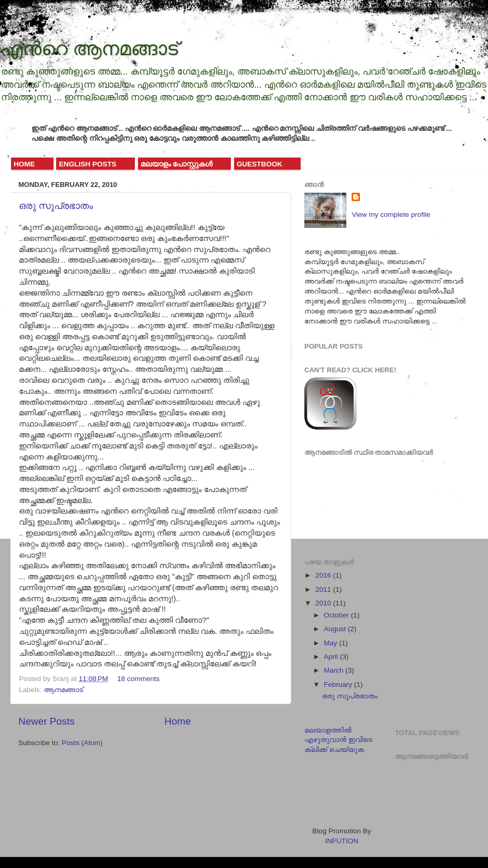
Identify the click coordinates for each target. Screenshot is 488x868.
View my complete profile (391, 215)
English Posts (88, 164)
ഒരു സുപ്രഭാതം (56, 206)
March (335, 670)
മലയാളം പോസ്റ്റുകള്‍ (177, 164)
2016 (324, 575)
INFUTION (342, 841)
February (339, 684)
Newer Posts (46, 721)
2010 (324, 603)
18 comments (138, 679)
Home (24, 164)
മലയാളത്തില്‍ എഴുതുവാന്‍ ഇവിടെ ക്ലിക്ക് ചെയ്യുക (338, 740)
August (336, 629)
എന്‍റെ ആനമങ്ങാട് (89, 49)
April (332, 657)
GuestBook (259, 164)
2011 (324, 589)
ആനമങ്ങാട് (63, 690)
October (337, 615)
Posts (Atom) (82, 743)
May (331, 643)
